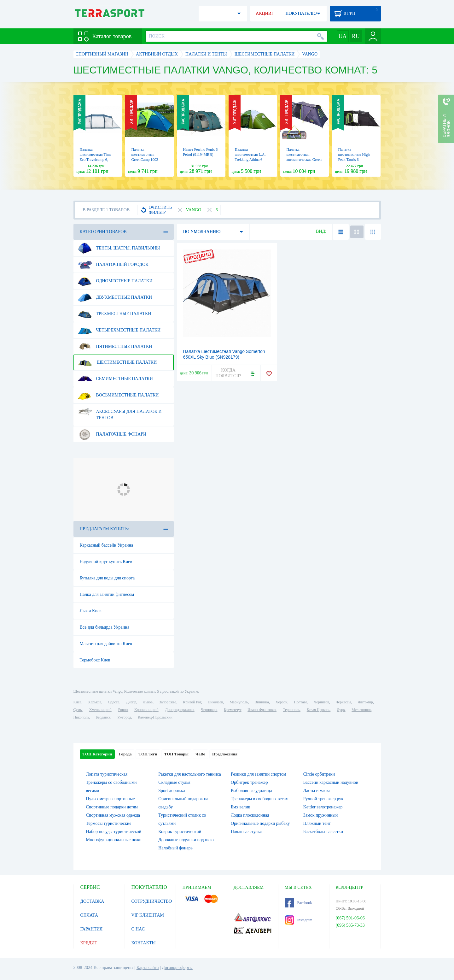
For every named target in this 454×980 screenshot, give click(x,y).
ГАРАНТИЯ (92, 929)
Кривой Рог (192, 702)
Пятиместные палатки (115, 347)
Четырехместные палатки (119, 330)
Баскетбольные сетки (323, 832)
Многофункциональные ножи (114, 840)
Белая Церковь (318, 710)
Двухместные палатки (115, 297)
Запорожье (168, 702)
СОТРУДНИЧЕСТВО (152, 901)
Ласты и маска (317, 791)
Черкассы (343, 702)
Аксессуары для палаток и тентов (120, 412)
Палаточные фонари (112, 434)
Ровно (123, 710)
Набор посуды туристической (114, 832)
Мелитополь (361, 710)
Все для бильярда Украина (105, 627)
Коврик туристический (180, 832)
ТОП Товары (176, 754)
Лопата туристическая (107, 774)
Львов (148, 702)
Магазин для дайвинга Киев (106, 644)
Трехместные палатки (114, 314)
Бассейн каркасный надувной (331, 782)
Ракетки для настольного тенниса (189, 774)
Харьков (95, 702)
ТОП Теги (148, 754)
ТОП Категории (97, 754)
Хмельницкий (100, 710)
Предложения (225, 754)
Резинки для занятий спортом (259, 774)
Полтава (301, 702)
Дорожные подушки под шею (186, 840)
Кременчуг (232, 710)
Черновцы (209, 710)
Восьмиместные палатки (118, 395)
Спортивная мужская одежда (113, 815)
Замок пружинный (321, 815)
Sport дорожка (172, 791)
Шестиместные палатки (117, 362)
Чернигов (322, 702)
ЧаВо (200, 754)
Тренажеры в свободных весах (259, 799)
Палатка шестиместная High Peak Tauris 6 (354, 155)
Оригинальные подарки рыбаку (260, 823)
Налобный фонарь (175, 848)
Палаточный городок (113, 265)
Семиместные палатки (115, 379)
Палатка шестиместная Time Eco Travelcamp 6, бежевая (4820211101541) (96, 160)
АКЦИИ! (264, 13)
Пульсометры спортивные (111, 799)
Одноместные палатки (115, 281)
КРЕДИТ (89, 943)
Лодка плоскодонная (250, 815)
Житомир (365, 702)
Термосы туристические (109, 823)
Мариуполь (239, 702)
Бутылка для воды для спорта (107, 578)
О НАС (138, 929)
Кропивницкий (146, 710)
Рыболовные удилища (251, 791)
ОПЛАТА (89, 915)
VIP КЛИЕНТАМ (148, 915)
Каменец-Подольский (155, 717)
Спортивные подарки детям (112, 807)
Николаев (215, 702)
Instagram (299, 920)
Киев (77, 702)
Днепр (131, 702)
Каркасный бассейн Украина (107, 545)
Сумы (78, 710)
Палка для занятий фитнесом (107, 594)
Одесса (113, 702)
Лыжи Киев (91, 611)
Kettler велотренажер (323, 807)
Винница (262, 702)
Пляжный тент (317, 823)
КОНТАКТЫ (144, 943)
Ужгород (124, 717)
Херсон (282, 702)
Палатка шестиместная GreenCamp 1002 (145, 155)
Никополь (81, 717)
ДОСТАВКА (92, 901)
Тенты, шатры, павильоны (119, 248)
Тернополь (291, 710)
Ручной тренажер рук (323, 799)
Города (125, 754)
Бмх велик (240, 807)
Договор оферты (177, 968)
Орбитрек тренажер (249, 782)
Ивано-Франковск (262, 710)
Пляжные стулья (246, 832)
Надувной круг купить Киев (106, 562)
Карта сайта (148, 968)
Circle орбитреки (319, 774)
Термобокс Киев (95, 660)
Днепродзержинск (180, 710)
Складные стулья (174, 782)
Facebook (298, 903)
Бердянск (103, 717)
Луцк (341, 710)
